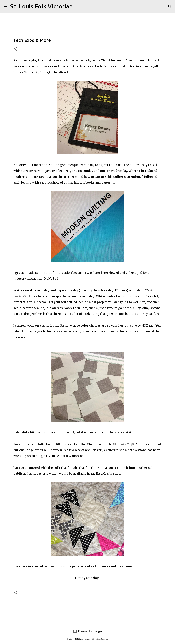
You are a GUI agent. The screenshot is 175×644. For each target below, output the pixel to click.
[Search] (78, 6)
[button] (16, 49)
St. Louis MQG (124, 444)
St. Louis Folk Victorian (41, 6)
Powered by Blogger (87, 631)
